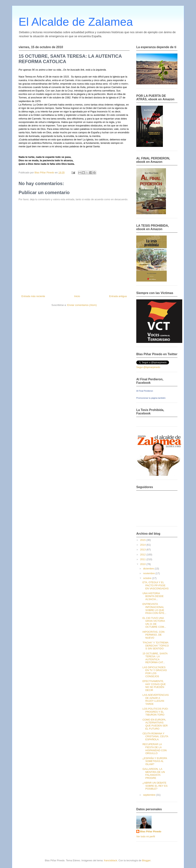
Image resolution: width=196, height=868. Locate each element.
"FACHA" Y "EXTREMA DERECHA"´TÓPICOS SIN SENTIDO (156, 646)
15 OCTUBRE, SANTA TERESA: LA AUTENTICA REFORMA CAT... (155, 658)
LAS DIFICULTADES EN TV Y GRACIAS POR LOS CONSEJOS (155, 672)
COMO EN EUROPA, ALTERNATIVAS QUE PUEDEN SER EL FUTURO (155, 724)
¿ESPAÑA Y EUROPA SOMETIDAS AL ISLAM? (155, 761)
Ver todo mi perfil (146, 836)
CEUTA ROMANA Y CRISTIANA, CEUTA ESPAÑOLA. (155, 736)
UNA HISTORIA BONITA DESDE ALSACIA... (153, 596)
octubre (148, 578)
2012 (143, 555)
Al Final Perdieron (145, 391)
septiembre (150, 795)
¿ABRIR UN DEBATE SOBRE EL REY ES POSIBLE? (155, 786)
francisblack (111, 860)
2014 (143, 545)
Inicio (77, 296)
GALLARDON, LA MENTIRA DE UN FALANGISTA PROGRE (154, 773)
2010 (143, 564)
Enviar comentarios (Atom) (82, 305)
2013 (143, 550)
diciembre (149, 569)
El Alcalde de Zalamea (76, 22)
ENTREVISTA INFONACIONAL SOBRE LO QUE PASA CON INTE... (154, 609)
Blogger (146, 860)
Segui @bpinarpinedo (148, 367)
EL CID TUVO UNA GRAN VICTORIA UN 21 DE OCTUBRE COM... (154, 623)
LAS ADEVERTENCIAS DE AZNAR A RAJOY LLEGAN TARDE (156, 699)
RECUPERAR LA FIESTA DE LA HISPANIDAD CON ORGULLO (154, 749)
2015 (143, 540)
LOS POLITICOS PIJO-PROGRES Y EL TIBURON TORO (155, 712)
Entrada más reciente (33, 296)
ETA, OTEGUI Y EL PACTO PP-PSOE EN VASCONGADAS (155, 585)
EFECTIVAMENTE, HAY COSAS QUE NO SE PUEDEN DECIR (154, 686)
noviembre (149, 573)
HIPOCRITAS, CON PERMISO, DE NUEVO (153, 635)
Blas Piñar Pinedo (151, 831)
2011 (143, 559)
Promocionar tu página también (151, 398)
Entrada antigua (118, 296)
